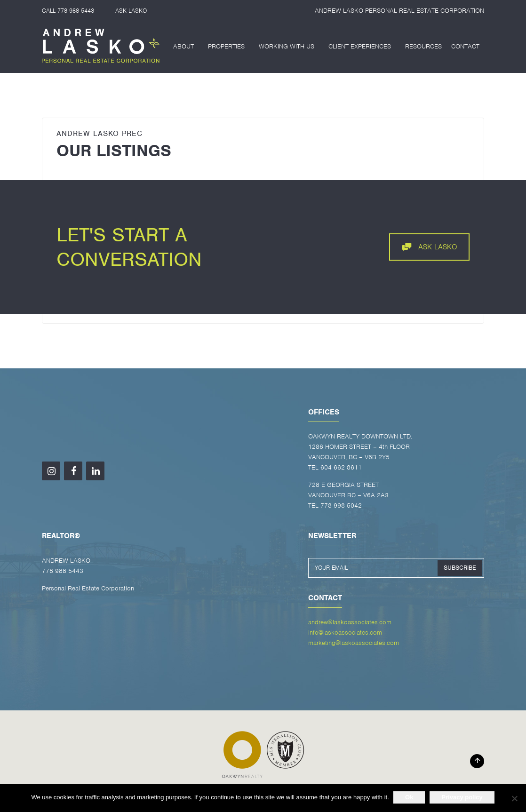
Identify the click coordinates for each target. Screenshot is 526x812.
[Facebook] (73, 471)
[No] (514, 798)
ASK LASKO (131, 11)
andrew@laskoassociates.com (350, 622)
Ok (410, 797)
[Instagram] (51, 471)
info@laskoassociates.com (345, 633)
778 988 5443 (76, 11)
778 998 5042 (341, 506)
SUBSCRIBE (460, 568)
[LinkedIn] (95, 471)
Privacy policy (462, 797)
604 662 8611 (341, 467)
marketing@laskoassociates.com (354, 643)
